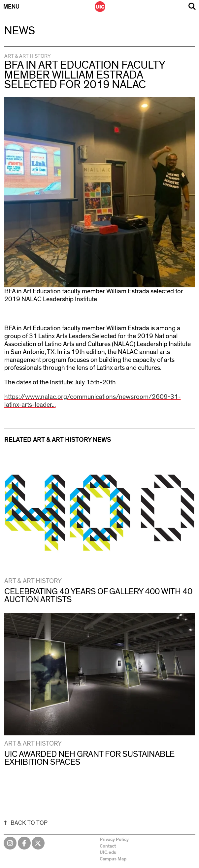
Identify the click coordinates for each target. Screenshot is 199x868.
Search (192, 6)
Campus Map (113, 859)
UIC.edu (108, 852)
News (20, 31)
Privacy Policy (114, 840)
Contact (108, 846)
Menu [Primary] (11, 7)
